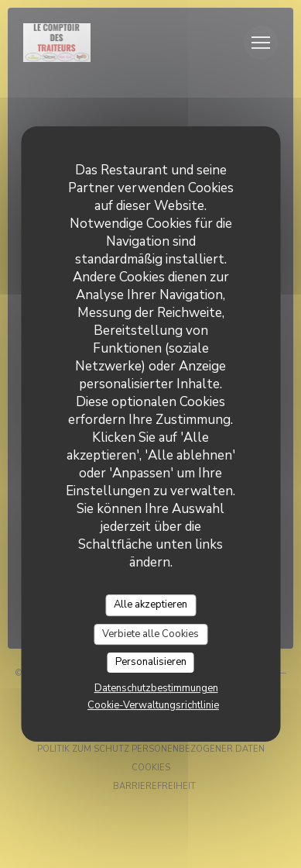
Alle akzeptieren (150, 604)
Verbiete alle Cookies (150, 634)
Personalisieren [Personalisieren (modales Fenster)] (151, 662)
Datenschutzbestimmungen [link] (156, 688)
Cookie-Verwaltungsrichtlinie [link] (153, 705)
